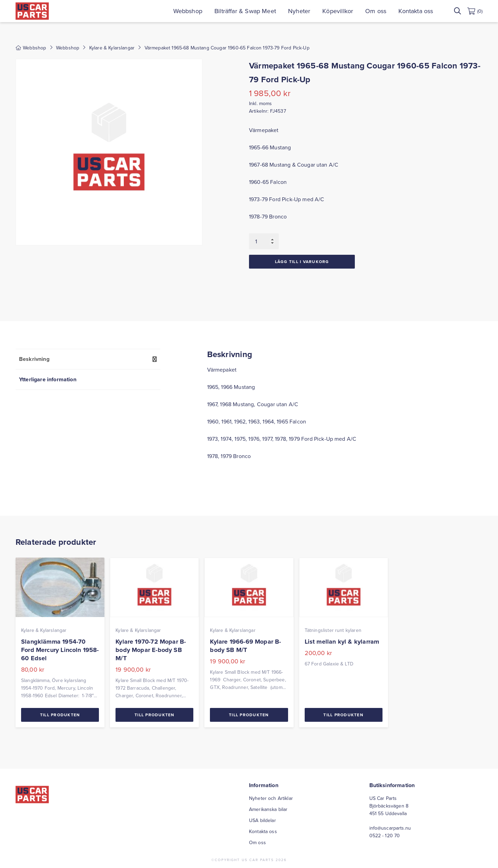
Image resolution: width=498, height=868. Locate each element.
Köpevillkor (338, 11)
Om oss (376, 11)
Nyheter (299, 11)
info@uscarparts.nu (390, 828)
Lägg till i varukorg (302, 262)
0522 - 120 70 (385, 836)
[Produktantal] (264, 241)
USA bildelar (262, 820)
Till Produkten (60, 715)
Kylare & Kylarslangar (112, 48)
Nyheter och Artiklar (271, 798)
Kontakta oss (416, 11)
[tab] (88, 359)
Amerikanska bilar (268, 809)
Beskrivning (34, 359)
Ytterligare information (48, 379)
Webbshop (188, 11)
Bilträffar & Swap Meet (245, 11)
